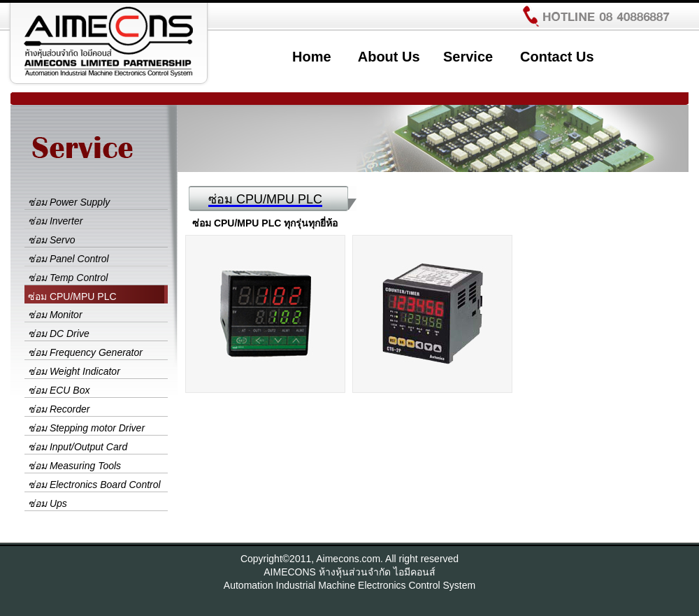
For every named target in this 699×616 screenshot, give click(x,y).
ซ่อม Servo (51, 240)
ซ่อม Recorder (59, 409)
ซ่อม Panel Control (69, 259)
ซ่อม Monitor (55, 315)
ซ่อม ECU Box (59, 390)
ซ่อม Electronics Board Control (94, 485)
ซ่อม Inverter (55, 221)
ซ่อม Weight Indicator (74, 371)
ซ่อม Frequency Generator (85, 352)
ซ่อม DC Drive (59, 334)
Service (468, 57)
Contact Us (557, 57)
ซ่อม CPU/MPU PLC (72, 296)
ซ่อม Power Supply (69, 202)
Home (312, 57)
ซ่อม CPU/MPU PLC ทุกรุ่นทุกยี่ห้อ (265, 223)
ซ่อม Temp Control (68, 278)
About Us (389, 57)
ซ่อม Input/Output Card (78, 447)
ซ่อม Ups (48, 503)
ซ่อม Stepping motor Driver (86, 428)
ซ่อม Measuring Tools (74, 466)
